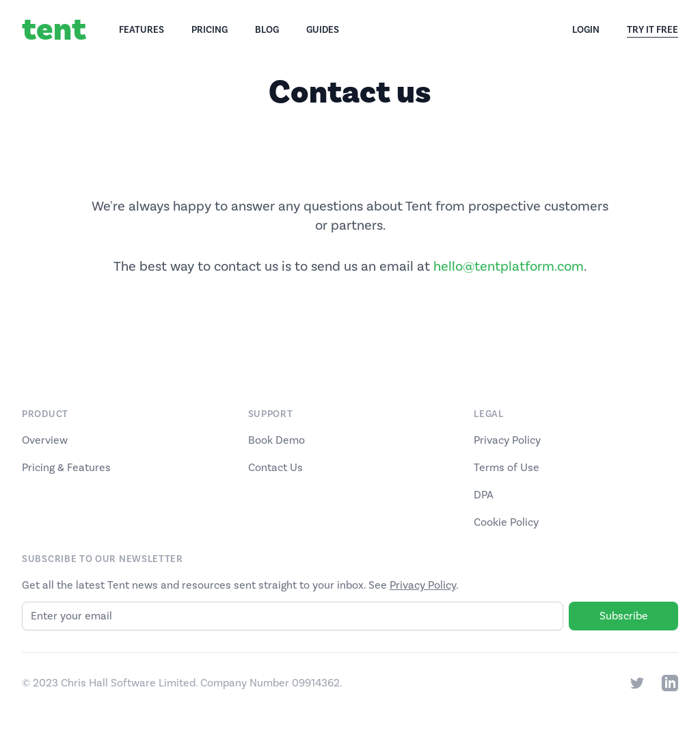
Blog (267, 30)
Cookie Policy (506, 522)
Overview (45, 440)
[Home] (70, 30)
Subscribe (624, 616)
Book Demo (277, 440)
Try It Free (652, 30)
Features (142, 30)
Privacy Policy (507, 440)
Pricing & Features (66, 468)
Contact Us (275, 468)
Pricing (210, 30)
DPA (484, 495)
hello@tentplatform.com (509, 267)
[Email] (293, 616)
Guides (323, 30)
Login (586, 30)
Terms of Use (507, 468)
